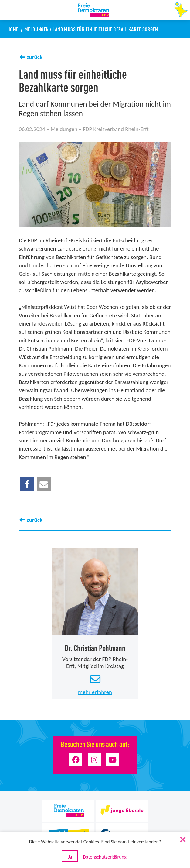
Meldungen (37, 29)
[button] (27, 484)
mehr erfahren (95, 692)
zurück (35, 57)
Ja (70, 856)
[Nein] (182, 838)
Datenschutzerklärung (105, 857)
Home (13, 29)
